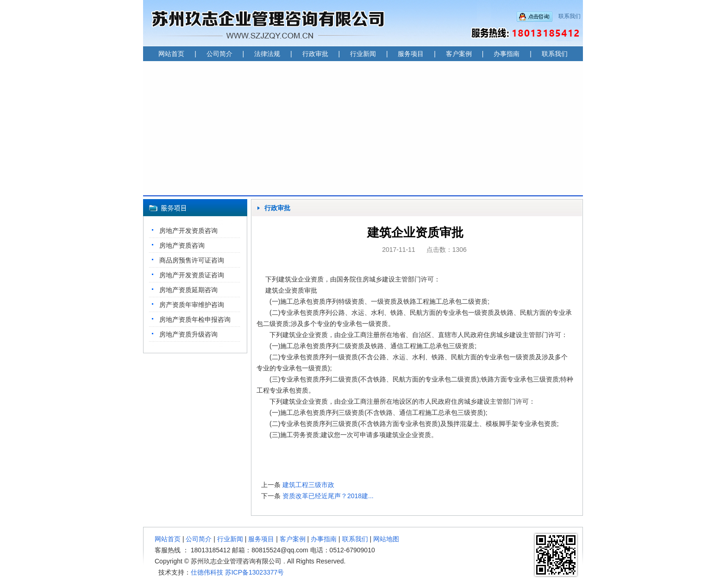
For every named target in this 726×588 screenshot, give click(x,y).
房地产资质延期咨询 (188, 290)
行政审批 (315, 54)
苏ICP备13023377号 (255, 572)
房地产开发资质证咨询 (192, 275)
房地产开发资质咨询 (188, 231)
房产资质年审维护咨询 (192, 305)
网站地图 (386, 539)
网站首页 (171, 54)
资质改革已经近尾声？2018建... (328, 496)
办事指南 (507, 54)
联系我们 (570, 16)
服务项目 (411, 54)
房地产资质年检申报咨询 (195, 319)
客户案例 (459, 54)
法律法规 (267, 54)
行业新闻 (363, 54)
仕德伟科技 (207, 572)
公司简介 (219, 54)
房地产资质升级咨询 (188, 334)
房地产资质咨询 (182, 245)
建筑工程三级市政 (316, 485)
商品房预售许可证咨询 (192, 260)
